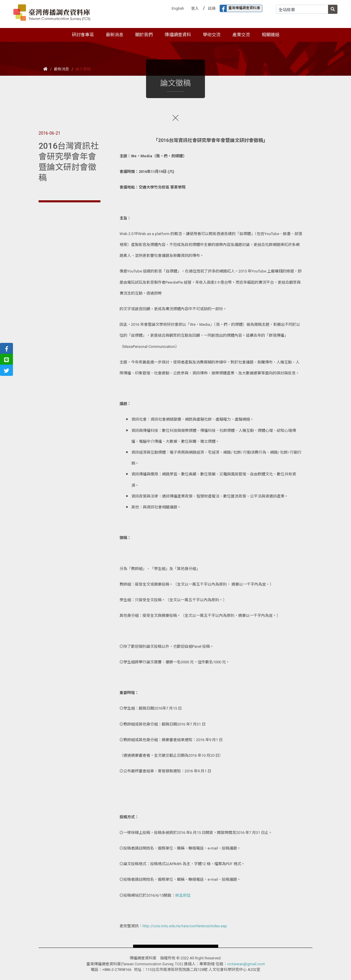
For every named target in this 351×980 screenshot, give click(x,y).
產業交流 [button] (241, 35)
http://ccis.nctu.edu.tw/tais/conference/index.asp (185, 926)
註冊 (212, 8)
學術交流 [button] (212, 35)
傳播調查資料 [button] (178, 35)
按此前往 (183, 895)
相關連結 (271, 35)
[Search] (302, 9)
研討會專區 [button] (83, 35)
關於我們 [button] (144, 35)
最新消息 (62, 69)
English (178, 8)
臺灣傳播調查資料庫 (240, 8)
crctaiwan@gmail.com (246, 964)
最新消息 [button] (115, 35)
